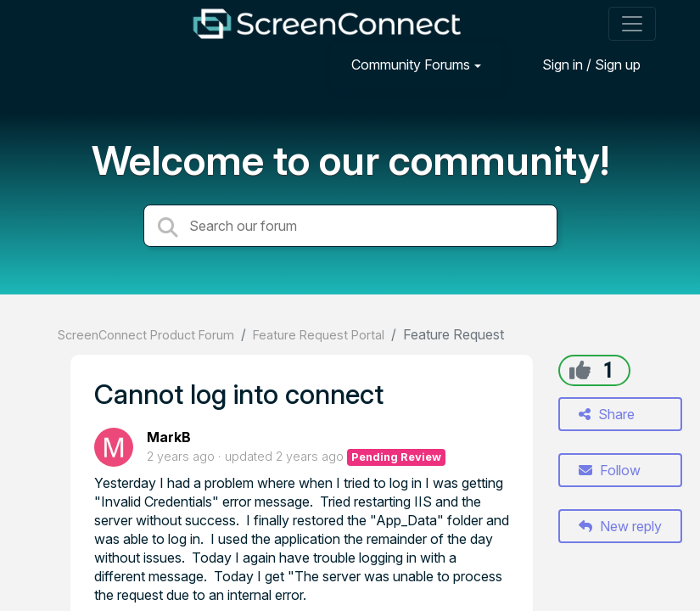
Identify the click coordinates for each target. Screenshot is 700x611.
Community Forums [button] (411, 64)
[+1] (580, 370)
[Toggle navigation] (632, 24)
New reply (620, 526)
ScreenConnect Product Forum (146, 335)
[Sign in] (579, 64)
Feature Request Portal (319, 335)
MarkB (169, 437)
